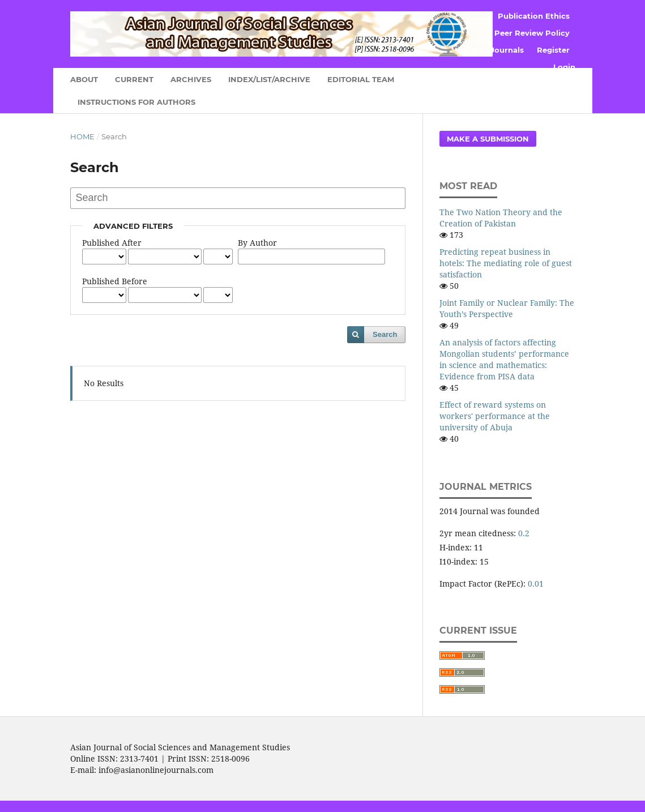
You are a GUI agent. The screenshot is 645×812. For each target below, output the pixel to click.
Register (553, 50)
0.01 (536, 584)
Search (385, 334)
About (84, 79)
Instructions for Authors (136, 102)
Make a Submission (488, 139)
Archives (191, 79)
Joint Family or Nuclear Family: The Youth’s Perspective (507, 308)
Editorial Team (361, 79)
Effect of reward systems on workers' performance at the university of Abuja (495, 416)
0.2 (524, 533)
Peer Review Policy (532, 33)
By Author (257, 243)
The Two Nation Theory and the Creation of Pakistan (501, 218)
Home (82, 136)
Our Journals (499, 50)
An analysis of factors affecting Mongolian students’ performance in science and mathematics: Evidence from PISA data (504, 359)
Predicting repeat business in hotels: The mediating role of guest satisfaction (506, 263)
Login (564, 67)
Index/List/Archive (269, 79)
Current (134, 79)
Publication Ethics (534, 16)
